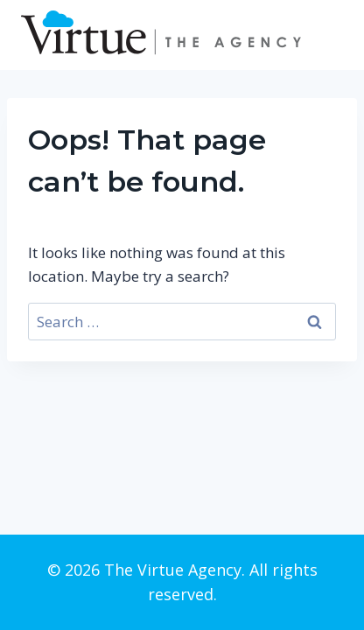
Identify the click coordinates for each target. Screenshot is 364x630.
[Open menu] (327, 35)
